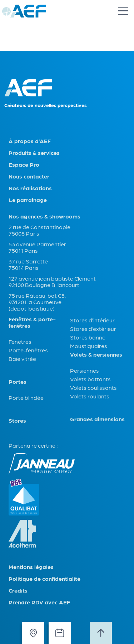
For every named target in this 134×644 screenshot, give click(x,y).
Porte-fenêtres (28, 350)
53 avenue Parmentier (37, 244)
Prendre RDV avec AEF (39, 602)
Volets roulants (90, 396)
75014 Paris (24, 268)
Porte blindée (26, 398)
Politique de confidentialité (44, 579)
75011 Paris (23, 250)
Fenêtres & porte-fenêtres (32, 322)
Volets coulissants (93, 388)
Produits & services (34, 153)
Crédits (18, 590)
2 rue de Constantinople (39, 227)
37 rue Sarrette (28, 261)
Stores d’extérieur (93, 329)
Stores (17, 421)
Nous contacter (29, 176)
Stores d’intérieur (92, 320)
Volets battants (90, 379)
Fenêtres (20, 341)
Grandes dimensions (97, 419)
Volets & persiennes (96, 354)
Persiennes (85, 370)
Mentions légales (31, 567)
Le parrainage (28, 200)
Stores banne (88, 337)
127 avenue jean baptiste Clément (52, 278)
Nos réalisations (30, 188)
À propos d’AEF (30, 141)
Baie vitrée (22, 359)
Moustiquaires (89, 346)
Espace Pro (24, 165)
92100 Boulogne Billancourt (44, 285)
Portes (18, 382)
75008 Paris (24, 233)
